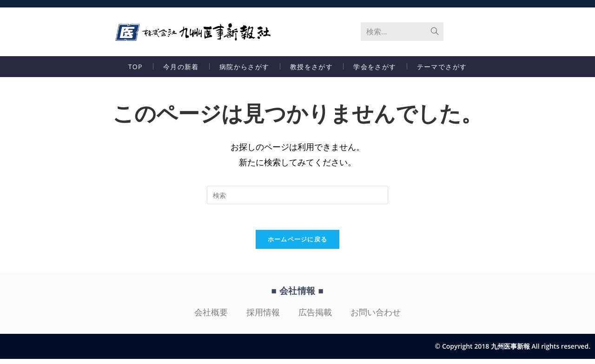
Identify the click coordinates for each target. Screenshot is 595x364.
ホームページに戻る (298, 244)
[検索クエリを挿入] (297, 197)
